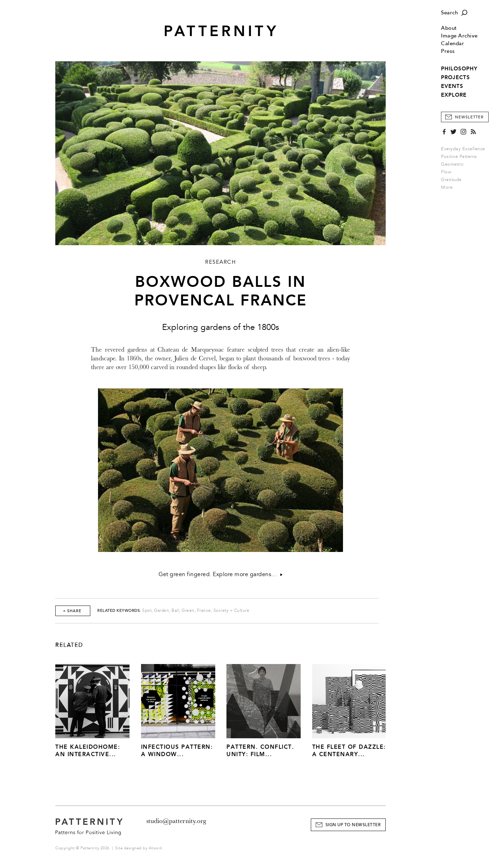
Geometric (452, 164)
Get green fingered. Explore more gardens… (220, 574)
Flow (446, 172)
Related (69, 645)
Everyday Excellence (463, 149)
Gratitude (451, 180)
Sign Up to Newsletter (353, 825)
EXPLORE (454, 95)
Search (449, 13)
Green (188, 611)
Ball (175, 611)
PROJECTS (456, 77)
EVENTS (452, 86)
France (204, 611)
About (449, 28)
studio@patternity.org (176, 821)
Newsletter (469, 117)
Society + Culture (232, 611)
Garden (162, 611)
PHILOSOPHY (459, 69)
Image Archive (459, 36)
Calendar (453, 44)
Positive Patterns (459, 157)
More (449, 187)
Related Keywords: (119, 611)
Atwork (156, 848)
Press (448, 51)
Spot (147, 611)
